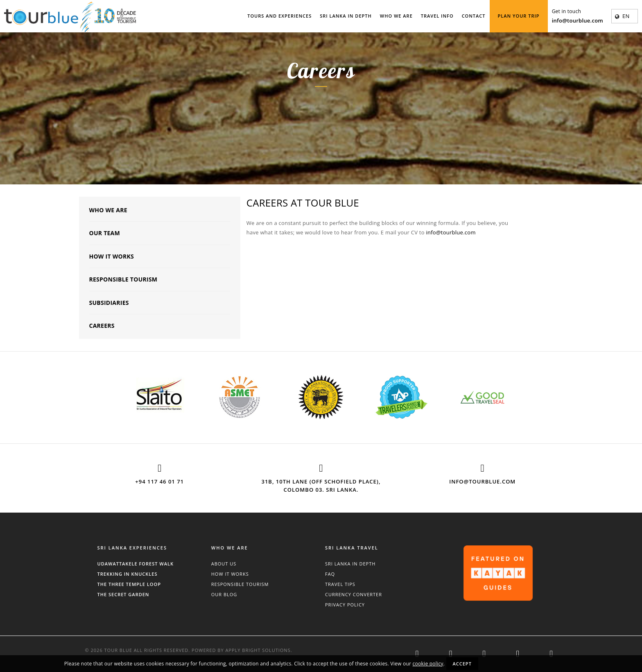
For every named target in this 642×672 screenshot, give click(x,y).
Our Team (105, 233)
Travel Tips (340, 584)
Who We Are (396, 16)
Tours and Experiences (279, 16)
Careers (102, 326)
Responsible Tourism (123, 279)
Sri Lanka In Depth (346, 16)
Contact (474, 16)
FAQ (330, 574)
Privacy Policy (345, 605)
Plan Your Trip (519, 16)
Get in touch (566, 11)
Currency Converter (354, 594)
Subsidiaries (109, 303)
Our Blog (224, 594)
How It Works (112, 256)
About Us (224, 564)
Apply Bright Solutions (258, 650)
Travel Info (437, 16)
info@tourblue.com (578, 20)
